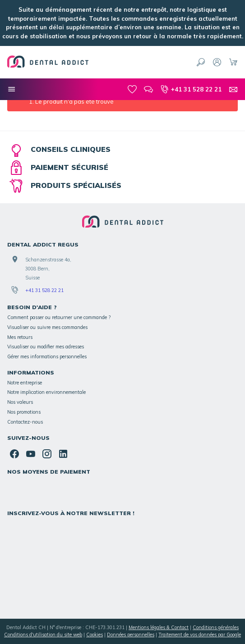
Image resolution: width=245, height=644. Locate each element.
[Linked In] (63, 454)
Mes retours (20, 337)
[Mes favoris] (132, 89)
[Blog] (148, 89)
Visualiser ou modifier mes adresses (46, 347)
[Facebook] (14, 454)
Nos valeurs (20, 402)
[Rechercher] (201, 62)
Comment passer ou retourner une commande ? (59, 317)
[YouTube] (31, 454)
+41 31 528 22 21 (44, 290)
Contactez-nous (25, 422)
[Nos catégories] (12, 89)
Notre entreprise (25, 383)
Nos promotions (24, 412)
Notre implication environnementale (46, 392)
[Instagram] (47, 454)
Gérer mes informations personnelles (47, 356)
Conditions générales (216, 627)
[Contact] (233, 89)
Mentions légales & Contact (159, 627)
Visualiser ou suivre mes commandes (47, 327)
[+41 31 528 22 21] (191, 89)
